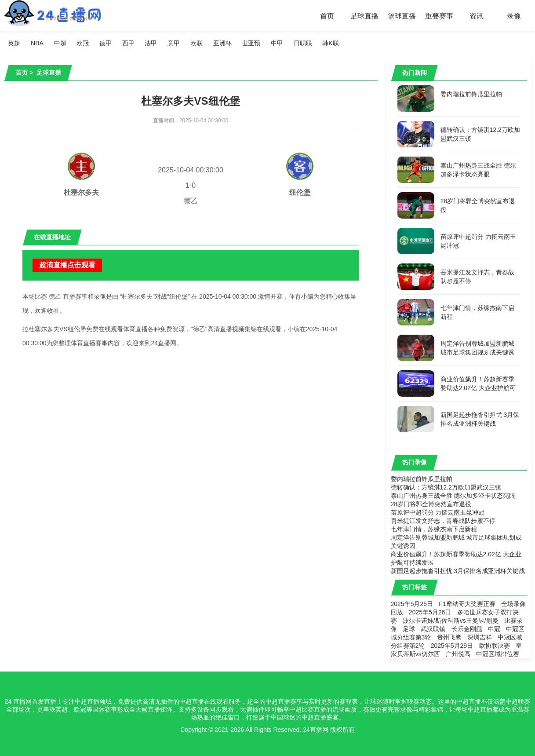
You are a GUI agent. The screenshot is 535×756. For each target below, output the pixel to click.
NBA (37, 43)
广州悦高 (458, 654)
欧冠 (83, 43)
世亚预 (252, 43)
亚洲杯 (223, 43)
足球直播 (364, 16)
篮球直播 (402, 16)
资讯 (477, 16)
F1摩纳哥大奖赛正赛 (467, 604)
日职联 (304, 43)
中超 (60, 43)
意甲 (175, 43)
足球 (409, 629)
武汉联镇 (433, 629)
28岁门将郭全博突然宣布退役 (431, 504)
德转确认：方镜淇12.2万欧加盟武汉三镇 (446, 487)
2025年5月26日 (430, 612)
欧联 (197, 43)
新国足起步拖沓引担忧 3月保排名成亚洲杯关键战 (458, 571)
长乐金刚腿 (467, 629)
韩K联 (332, 43)
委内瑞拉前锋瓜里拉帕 (422, 479)
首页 (327, 16)
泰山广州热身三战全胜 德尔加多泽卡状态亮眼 (453, 496)
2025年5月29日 (452, 646)
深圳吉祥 (480, 637)
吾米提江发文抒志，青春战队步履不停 (443, 521)
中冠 (494, 629)
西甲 (129, 43)
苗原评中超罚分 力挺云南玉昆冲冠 (438, 512)
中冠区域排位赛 (498, 654)
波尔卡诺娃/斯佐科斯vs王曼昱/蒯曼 (451, 621)
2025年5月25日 (412, 604)
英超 (15, 43)
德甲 (106, 43)
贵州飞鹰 (449, 637)
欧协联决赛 (495, 646)
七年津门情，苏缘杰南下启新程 (434, 529)
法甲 (152, 43)
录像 (514, 16)
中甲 (278, 43)
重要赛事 (439, 16)
